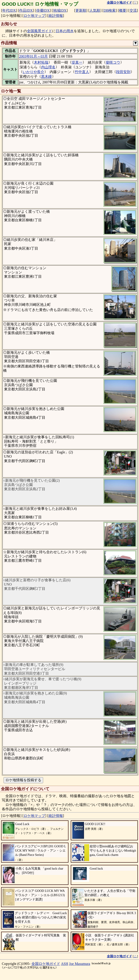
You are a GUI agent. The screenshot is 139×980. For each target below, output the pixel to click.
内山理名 (48, 67)
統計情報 (56, 16)
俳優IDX (43, 10)
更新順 (81, 10)
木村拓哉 (41, 62)
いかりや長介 (33, 72)
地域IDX (60, 10)
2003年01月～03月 (33, 56)
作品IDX (26, 10)
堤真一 (77, 62)
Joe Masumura (80, 964)
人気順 (95, 10)
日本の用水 (65, 31)
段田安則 (123, 72)
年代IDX (9, 10)
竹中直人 (82, 72)
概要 (123, 10)
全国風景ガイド (40, 31)
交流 (133, 10)
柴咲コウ (113, 62)
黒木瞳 (46, 77)
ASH (65, 964)
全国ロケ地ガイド (46, 964)
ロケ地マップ (34, 16)
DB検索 (110, 10)
